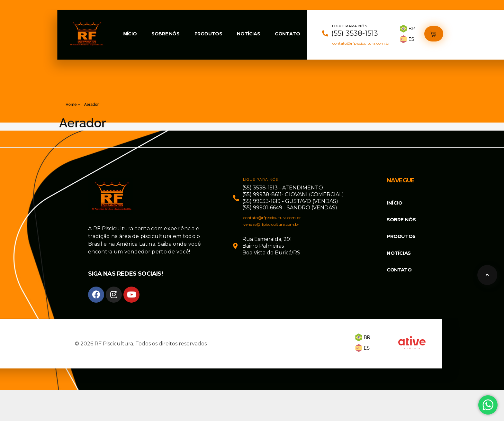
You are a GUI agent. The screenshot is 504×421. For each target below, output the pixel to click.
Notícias (248, 34)
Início (130, 34)
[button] (434, 34)
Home (71, 105)
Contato (287, 34)
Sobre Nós (165, 34)
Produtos (208, 34)
